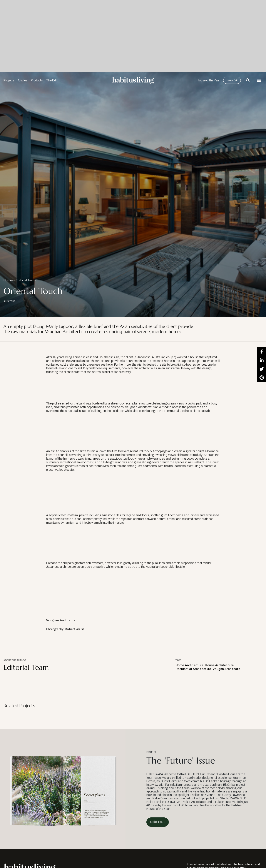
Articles (22, 80)
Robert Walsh (75, 629)
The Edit (52, 80)
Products (37, 80)
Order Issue (158, 822)
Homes (8, 280)
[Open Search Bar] (248, 80)
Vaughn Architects (226, 669)
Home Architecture (189, 665)
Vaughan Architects (61, 620)
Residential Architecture (193, 669)
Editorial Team (26, 280)
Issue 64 (232, 80)
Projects (9, 80)
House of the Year (208, 80)
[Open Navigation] (259, 80)
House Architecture (219, 665)
